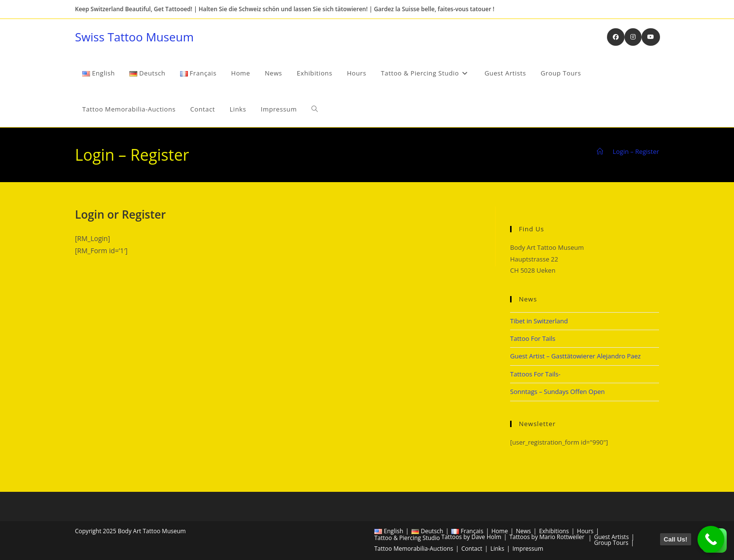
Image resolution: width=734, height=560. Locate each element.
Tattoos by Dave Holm (471, 537)
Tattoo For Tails (533, 338)
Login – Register (636, 151)
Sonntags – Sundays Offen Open (557, 392)
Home (499, 531)
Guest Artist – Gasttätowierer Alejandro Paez (575, 356)
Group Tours (611, 543)
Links (497, 549)
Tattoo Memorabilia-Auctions (414, 549)
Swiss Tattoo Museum (134, 37)
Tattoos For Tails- (535, 374)
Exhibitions (554, 531)
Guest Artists (611, 537)
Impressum (528, 549)
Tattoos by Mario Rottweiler (547, 537)
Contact (472, 549)
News (523, 531)
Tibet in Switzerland (539, 321)
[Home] (600, 151)
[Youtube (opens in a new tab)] (651, 37)
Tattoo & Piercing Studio (407, 538)
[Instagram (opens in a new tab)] (633, 37)
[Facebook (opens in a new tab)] (616, 37)
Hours (585, 531)
